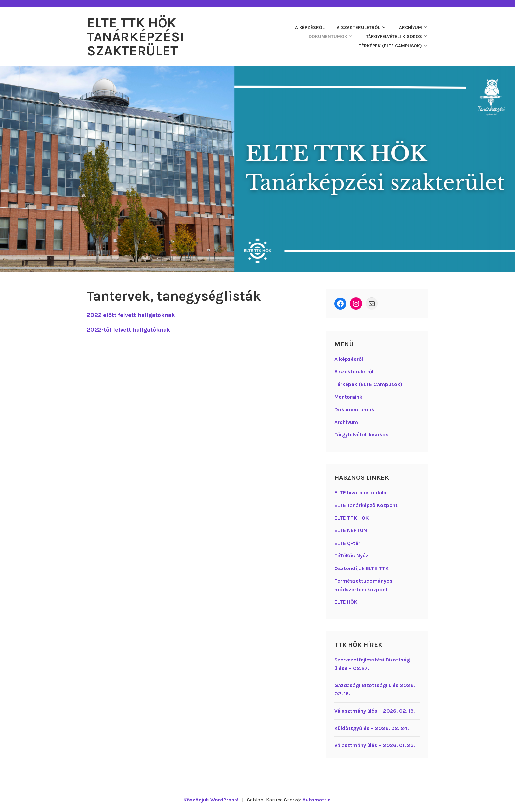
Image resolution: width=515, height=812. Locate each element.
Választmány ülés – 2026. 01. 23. (375, 744)
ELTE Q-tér (347, 542)
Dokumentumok (328, 36)
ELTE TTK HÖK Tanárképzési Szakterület (136, 36)
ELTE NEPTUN (351, 530)
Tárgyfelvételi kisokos (394, 36)
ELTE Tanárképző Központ (366, 505)
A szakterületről (358, 27)
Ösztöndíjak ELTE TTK (361, 568)
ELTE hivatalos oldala (360, 492)
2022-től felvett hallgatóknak (129, 329)
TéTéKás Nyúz (351, 555)
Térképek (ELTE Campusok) (390, 46)
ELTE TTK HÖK (351, 517)
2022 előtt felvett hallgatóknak (132, 314)
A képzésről (310, 27)
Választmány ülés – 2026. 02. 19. (375, 710)
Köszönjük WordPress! (211, 799)
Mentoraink (348, 396)
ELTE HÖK (346, 601)
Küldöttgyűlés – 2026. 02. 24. (371, 727)
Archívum (411, 27)
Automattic (317, 799)
